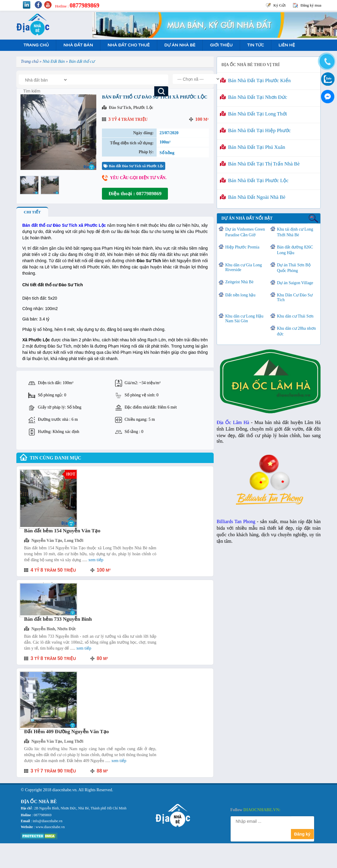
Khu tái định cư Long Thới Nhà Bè (295, 232)
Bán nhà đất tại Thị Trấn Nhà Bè (260, 164)
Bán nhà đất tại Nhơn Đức (253, 97)
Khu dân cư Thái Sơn (295, 316)
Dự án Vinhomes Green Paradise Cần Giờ (245, 232)
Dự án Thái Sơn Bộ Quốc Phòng (294, 268)
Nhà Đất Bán (78, 45)
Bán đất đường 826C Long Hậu (295, 250)
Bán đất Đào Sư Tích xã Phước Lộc (133, 166)
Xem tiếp (96, 560)
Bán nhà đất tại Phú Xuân (253, 147)
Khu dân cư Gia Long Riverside (244, 267)
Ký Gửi (279, 5)
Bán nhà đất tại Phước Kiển (255, 80)
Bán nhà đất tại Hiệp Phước (255, 130)
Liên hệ (287, 45)
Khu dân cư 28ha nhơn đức (296, 331)
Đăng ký (302, 834)
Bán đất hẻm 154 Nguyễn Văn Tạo (62, 531)
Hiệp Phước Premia (242, 247)
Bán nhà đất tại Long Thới (253, 114)
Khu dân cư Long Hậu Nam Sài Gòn (244, 319)
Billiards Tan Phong (236, 521)
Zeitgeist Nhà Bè (239, 282)
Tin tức (256, 45)
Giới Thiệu (221, 45)
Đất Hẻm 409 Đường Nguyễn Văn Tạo (66, 732)
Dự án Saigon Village (295, 283)
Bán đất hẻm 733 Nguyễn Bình (58, 619)
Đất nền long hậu (240, 295)
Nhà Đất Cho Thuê (129, 45)
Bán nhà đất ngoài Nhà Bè (253, 197)
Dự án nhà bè (180, 45)
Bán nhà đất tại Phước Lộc (254, 180)
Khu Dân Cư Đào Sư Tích (295, 297)
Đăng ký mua (311, 5)
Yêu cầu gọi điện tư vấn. (138, 178)
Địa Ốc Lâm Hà (233, 422)
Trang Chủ (36, 45)
